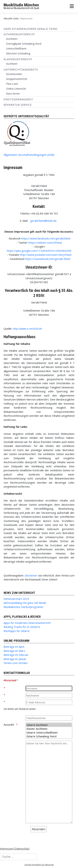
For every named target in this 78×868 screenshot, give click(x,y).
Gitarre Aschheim (49, 725)
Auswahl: (9, 725)
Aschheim (12, 39)
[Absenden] (39, 829)
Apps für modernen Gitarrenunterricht (27, 623)
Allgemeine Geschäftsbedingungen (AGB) (29, 155)
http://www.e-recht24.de (27, 329)
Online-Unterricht (16, 89)
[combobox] (18, 857)
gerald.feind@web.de (43, 221)
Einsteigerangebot (18, 99)
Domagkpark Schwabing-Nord (24, 44)
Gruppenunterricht (17, 79)
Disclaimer (31, 575)
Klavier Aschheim (49, 729)
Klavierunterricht (18, 59)
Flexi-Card (12, 84)
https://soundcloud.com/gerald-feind (47, 259)
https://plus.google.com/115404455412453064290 (39, 251)
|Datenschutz (21, 849)
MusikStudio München (21, 5)
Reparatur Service (18, 105)
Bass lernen (13, 94)
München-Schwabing (18, 53)
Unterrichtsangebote (21, 69)
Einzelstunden (14, 74)
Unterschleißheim (16, 49)
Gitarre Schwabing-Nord (49, 736)
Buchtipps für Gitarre (17, 631)
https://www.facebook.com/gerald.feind (46, 238)
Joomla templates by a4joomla (39, 864)
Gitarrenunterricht (19, 34)
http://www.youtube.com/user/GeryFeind (46, 255)
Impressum (7, 849)
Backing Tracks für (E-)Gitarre (22, 627)
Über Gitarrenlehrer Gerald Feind (31, 29)
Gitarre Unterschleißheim (49, 733)
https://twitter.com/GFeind (45, 243)
